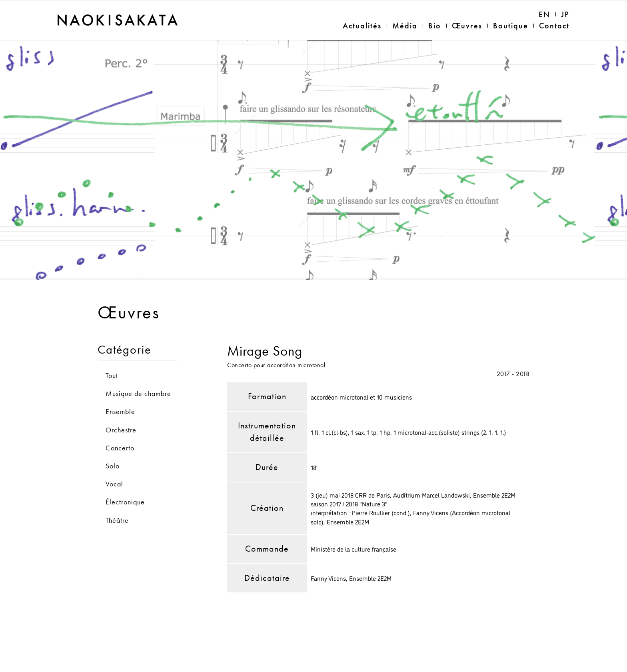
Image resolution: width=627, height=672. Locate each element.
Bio (435, 26)
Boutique (511, 26)
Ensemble (120, 391)
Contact (554, 26)
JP (565, 14)
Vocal (114, 463)
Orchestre (121, 409)
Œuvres (467, 26)
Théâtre (117, 499)
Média (405, 26)
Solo (113, 445)
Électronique (125, 481)
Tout (112, 355)
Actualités (362, 26)
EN (544, 14)
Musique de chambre (138, 373)
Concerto (120, 427)
